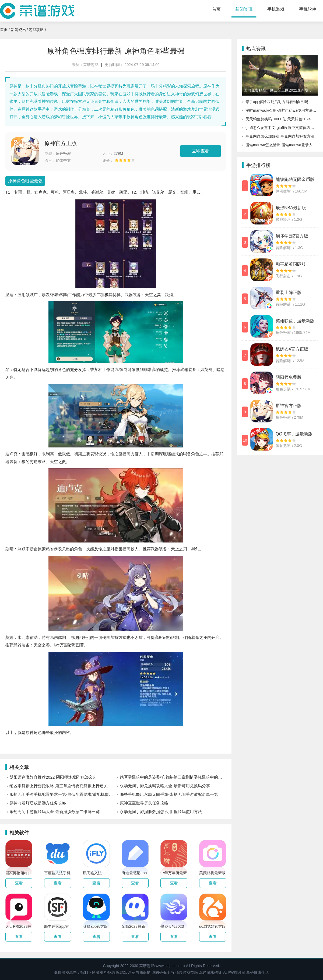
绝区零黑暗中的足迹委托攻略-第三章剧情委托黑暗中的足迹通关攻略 (173, 777)
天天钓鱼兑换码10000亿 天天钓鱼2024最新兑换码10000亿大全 (282, 119)
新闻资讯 (244, 9)
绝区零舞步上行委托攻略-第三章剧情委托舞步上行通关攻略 (63, 786)
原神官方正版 (61, 143)
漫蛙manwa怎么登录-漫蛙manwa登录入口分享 (282, 145)
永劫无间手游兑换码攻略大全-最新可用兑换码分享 (165, 786)
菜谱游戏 (91, 65)
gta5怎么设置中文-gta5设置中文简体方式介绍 (282, 128)
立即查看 (201, 151)
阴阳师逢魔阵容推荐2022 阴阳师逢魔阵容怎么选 (53, 777)
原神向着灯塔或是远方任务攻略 (38, 803)
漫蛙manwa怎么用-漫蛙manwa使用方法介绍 (282, 110)
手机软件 (308, 9)
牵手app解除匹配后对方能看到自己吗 (277, 102)
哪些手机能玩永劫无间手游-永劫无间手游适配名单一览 (169, 794)
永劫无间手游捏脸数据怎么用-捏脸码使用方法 (161, 812)
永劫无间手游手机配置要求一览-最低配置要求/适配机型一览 (63, 794)
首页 (216, 9)
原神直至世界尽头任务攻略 (144, 803)
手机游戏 (276, 9)
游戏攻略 (36, 30)
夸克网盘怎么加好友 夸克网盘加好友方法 (280, 136)
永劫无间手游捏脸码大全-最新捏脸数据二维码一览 (55, 812)
